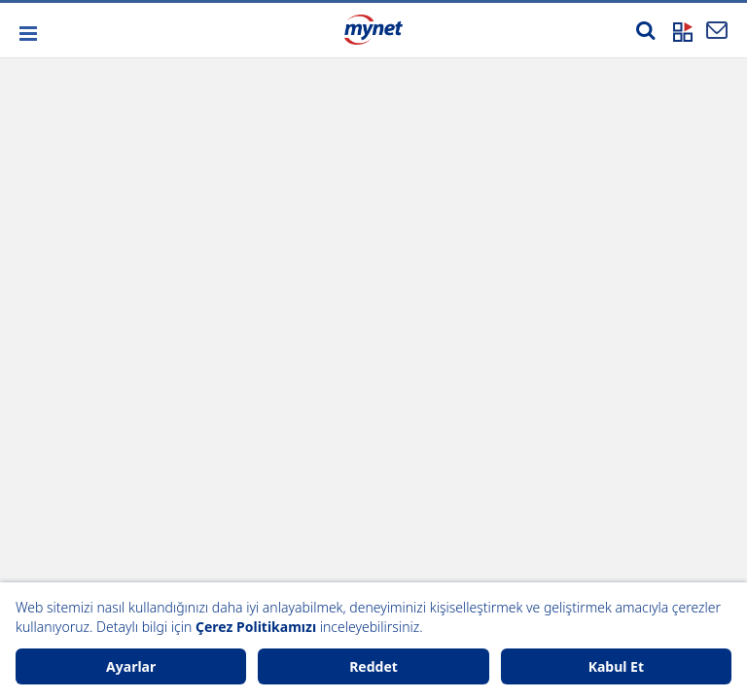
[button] (27, 34)
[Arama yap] (645, 30)
